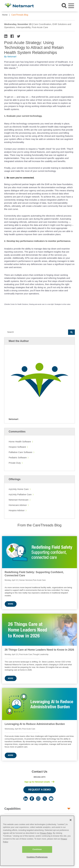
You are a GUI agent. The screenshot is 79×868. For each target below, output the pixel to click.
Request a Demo (39, 790)
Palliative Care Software (21, 452)
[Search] (36, 332)
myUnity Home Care (19, 489)
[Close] (71, 820)
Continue (37, 849)
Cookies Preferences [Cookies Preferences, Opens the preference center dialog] (37, 857)
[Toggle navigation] (71, 6)
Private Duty (15, 463)
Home (5, 15)
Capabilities (13, 809)
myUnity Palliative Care (20, 494)
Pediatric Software (18, 457)
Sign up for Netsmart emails (37, 782)
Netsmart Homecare (19, 500)
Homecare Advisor (18, 505)
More (11, 604)
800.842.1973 (40, 777)
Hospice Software (17, 447)
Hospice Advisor (17, 510)
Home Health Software (20, 442)
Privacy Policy (46, 833)
